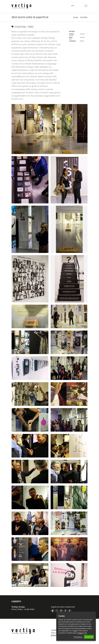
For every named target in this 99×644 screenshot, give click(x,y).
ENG (73, 6)
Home (76, 17)
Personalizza (78, 637)
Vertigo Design (20, 27)
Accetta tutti (89, 637)
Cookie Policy (29, 609)
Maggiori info (82, 633)
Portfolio (84, 17)
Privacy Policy (17, 609)
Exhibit (31, 27)
